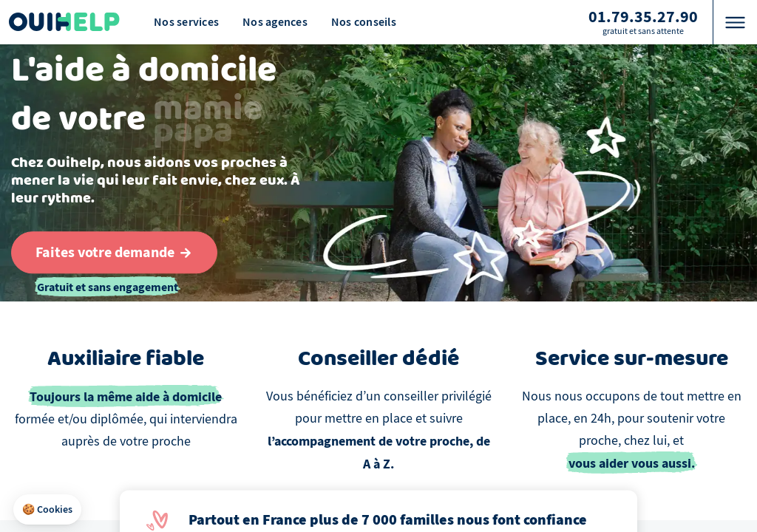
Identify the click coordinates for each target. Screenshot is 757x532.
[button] (47, 510)
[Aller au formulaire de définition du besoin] (114, 252)
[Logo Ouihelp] (64, 22)
